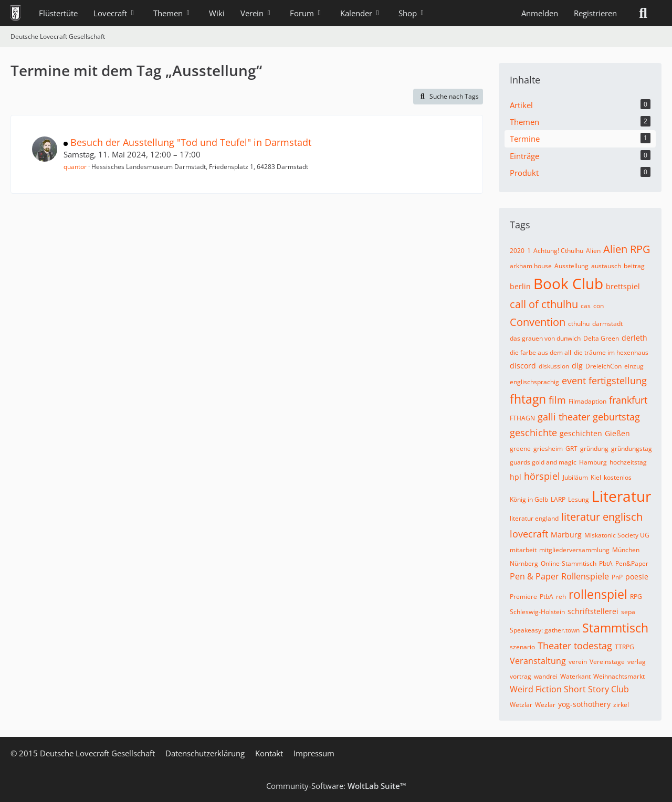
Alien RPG (627, 249)
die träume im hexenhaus (611, 352)
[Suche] (643, 13)
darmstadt (607, 324)
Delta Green (601, 338)
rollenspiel (598, 594)
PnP (617, 577)
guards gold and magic (543, 462)
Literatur (621, 496)
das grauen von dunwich (545, 338)
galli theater (564, 417)
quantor (75, 167)
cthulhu (579, 324)
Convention (538, 322)
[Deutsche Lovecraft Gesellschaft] (15, 13)
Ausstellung (571, 266)
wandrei (546, 676)
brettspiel (623, 286)
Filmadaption (587, 401)
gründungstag (632, 449)
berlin (520, 286)
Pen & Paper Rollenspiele (559, 576)
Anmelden (540, 13)
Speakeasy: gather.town (545, 630)
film (557, 400)
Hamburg (593, 462)
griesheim (548, 449)
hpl (516, 477)
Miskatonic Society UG (617, 535)
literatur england (534, 518)
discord (523, 366)
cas (586, 306)
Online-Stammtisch (569, 563)
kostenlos (618, 477)
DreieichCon (603, 366)
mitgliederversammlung (574, 550)
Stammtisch (615, 628)
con (598, 306)
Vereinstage (607, 662)
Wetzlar (521, 705)
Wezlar (545, 705)
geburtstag (616, 417)
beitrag (634, 266)
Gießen (617, 433)
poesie (637, 577)
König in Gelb (529, 499)
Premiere (523, 597)
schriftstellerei (593, 611)
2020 (517, 251)
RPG (636, 597)
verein (578, 662)
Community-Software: (336, 786)
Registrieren (595, 13)
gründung (594, 449)
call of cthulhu (544, 304)
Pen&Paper (632, 563)
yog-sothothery (584, 704)
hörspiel (542, 476)
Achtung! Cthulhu (558, 251)
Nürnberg (524, 563)
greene (520, 449)
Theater (554, 646)
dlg (577, 366)
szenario (522, 647)
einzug (634, 366)
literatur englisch (602, 517)
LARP (558, 499)
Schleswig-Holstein (537, 612)
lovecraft (529, 534)
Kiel (596, 477)
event (574, 381)
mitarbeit (523, 550)
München (626, 550)
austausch (606, 266)
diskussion (554, 366)
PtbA (547, 597)
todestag (593, 646)
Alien (593, 251)
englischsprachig (534, 382)
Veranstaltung (538, 661)
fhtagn (528, 399)
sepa (628, 612)
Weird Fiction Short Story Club (569, 689)
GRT (571, 449)
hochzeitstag (628, 462)
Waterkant (575, 676)
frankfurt (628, 400)
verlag (637, 662)
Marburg (566, 535)
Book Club (568, 283)
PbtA (606, 563)
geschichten (581, 433)
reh (561, 597)
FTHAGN (522, 418)
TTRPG (624, 647)
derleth (634, 338)
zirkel (621, 705)
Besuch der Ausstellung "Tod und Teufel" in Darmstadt (191, 142)
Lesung (579, 499)
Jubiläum (575, 477)
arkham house (531, 266)
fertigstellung (618, 381)
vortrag (521, 676)
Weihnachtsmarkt (619, 676)
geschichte (533, 432)
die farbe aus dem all (540, 352)
